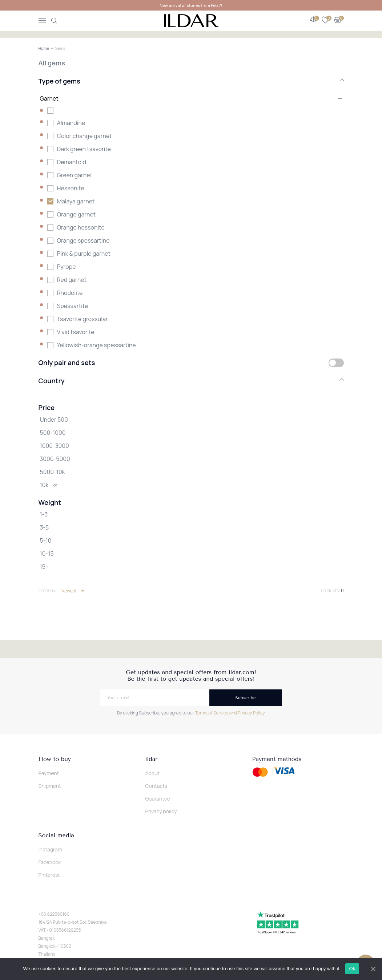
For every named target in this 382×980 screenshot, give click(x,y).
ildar (152, 759)
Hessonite (71, 188)
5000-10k (53, 472)
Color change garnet (85, 136)
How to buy (55, 759)
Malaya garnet (76, 201)
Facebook (50, 862)
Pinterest (49, 875)
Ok (352, 969)
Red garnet (72, 280)
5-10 (46, 540)
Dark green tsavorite (84, 149)
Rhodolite (70, 293)
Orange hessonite (81, 227)
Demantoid (72, 162)
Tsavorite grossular (83, 319)
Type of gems (191, 81)
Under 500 (54, 420)
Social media (56, 835)
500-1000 (53, 433)
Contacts (156, 786)
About (152, 773)
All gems (52, 63)
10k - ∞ (49, 485)
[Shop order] (73, 591)
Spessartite (73, 306)
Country (191, 381)
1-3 (44, 514)
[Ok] (373, 969)
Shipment (50, 786)
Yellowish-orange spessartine (96, 345)
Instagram (50, 849)
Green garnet (75, 175)
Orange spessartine (83, 240)
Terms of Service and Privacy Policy (230, 713)
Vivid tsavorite (76, 332)
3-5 (45, 527)
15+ (45, 567)
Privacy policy (161, 811)
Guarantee (158, 799)
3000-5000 (55, 459)
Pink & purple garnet (84, 254)
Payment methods (277, 759)
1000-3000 (55, 446)
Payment (49, 773)
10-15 (47, 554)
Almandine (71, 123)
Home (44, 48)
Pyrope (67, 267)
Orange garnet (77, 214)
